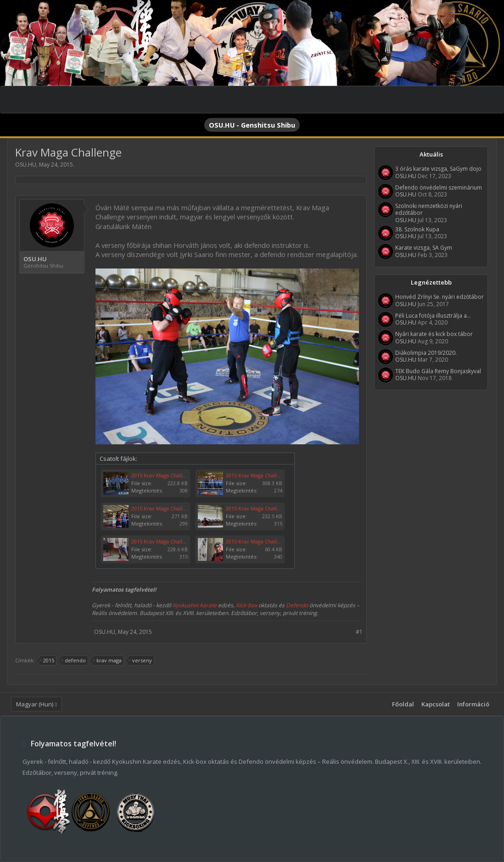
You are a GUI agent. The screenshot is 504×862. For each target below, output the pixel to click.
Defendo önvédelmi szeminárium (439, 188)
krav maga (108, 660)
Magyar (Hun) (35, 704)
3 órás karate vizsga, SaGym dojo (438, 169)
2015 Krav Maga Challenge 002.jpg (172, 541)
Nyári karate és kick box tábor (434, 334)
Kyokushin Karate (195, 605)
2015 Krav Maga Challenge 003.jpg (267, 508)
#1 (359, 632)
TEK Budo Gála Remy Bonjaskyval (438, 371)
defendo (74, 660)
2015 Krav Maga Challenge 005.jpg (172, 508)
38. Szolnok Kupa (417, 229)
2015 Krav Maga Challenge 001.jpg (267, 541)
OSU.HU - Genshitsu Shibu (252, 125)
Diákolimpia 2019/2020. (426, 353)
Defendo (297, 605)
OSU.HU (26, 165)
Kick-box (246, 605)
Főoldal (403, 704)
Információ (473, 704)
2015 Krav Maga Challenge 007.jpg (172, 475)
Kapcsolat (436, 704)
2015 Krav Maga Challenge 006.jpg (267, 475)
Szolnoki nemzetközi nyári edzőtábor (429, 209)
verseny (141, 660)
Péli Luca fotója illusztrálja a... (433, 316)
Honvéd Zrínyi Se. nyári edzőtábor (440, 297)
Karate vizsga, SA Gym (424, 248)
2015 (47, 660)
